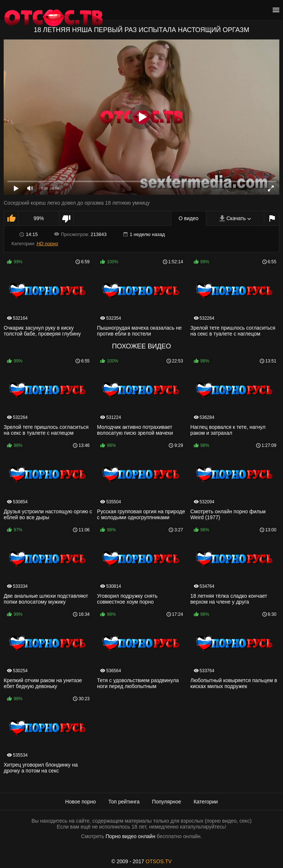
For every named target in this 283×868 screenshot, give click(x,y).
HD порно (47, 244)
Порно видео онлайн (130, 836)
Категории (206, 802)
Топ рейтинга (124, 802)
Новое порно (81, 802)
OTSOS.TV (159, 861)
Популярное (167, 802)
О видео (189, 218)
